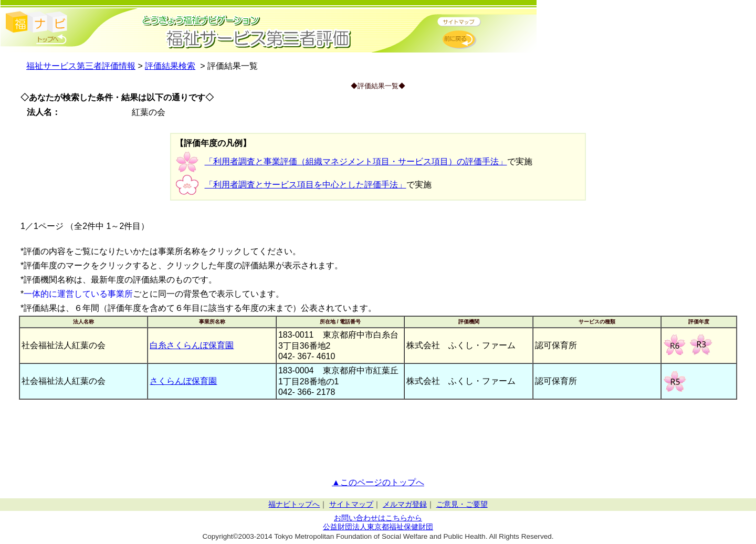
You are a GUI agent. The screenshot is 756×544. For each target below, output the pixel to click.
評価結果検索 (170, 66)
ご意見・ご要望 (462, 504)
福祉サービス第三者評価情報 (81, 66)
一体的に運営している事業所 (78, 294)
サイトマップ (351, 504)
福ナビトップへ (294, 504)
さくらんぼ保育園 (183, 381)
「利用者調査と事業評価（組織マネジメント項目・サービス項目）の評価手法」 (356, 161)
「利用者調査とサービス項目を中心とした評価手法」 (306, 185)
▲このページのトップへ (378, 482)
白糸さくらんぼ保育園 (192, 345)
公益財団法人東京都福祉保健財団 (378, 527)
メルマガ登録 (405, 504)
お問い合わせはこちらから (378, 518)
